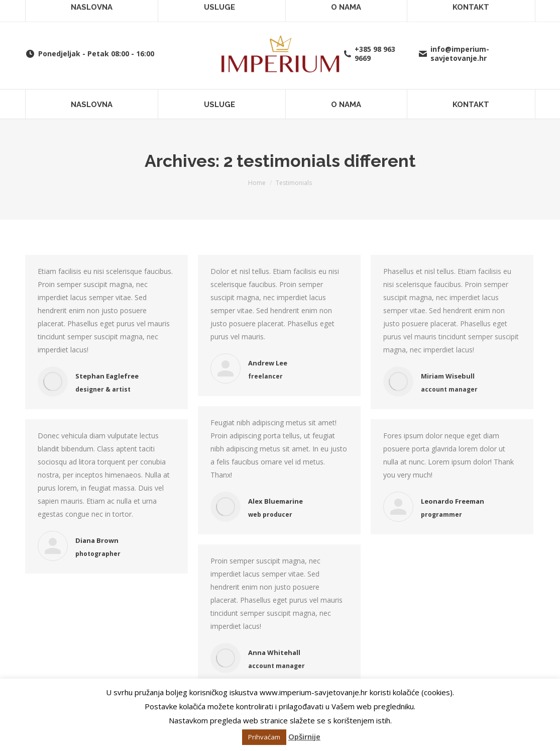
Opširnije (304, 736)
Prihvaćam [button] (264, 737)
